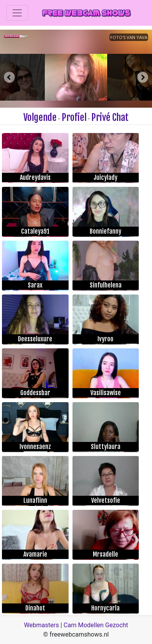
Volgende (40, 117)
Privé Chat (110, 117)
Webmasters (41, 625)
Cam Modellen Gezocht (96, 625)
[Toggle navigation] (17, 13)
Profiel (74, 117)
